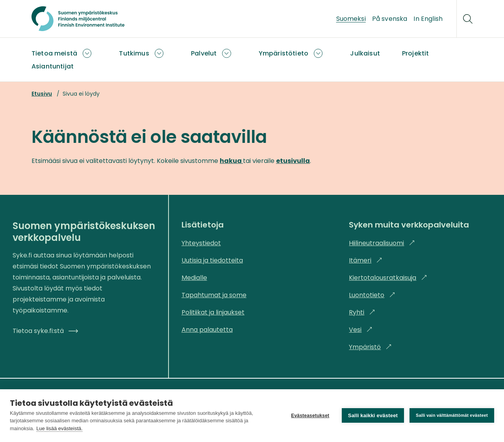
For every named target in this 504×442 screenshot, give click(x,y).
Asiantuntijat (53, 66)
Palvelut (204, 53)
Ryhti (362, 312)
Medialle (194, 278)
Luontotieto (372, 295)
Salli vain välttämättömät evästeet (452, 415)
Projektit (415, 53)
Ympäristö (370, 347)
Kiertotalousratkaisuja (388, 278)
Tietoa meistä (54, 53)
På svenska (390, 19)
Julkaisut (365, 53)
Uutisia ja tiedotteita (212, 260)
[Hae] (468, 19)
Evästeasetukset (310, 416)
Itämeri (366, 260)
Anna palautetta (207, 330)
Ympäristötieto (283, 53)
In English (428, 19)
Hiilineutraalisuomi (382, 243)
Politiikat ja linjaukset (213, 312)
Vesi (361, 330)
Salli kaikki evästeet (373, 415)
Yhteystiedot (201, 243)
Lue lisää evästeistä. (59, 428)
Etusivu (42, 94)
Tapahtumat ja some (214, 295)
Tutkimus (134, 53)
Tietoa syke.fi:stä (45, 331)
